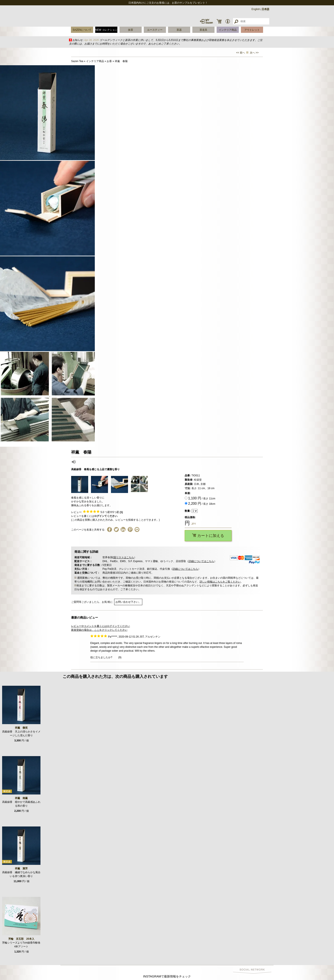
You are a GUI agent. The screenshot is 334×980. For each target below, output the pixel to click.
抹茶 (131, 30)
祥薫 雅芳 (21, 868)
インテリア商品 (228, 30)
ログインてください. (106, 516)
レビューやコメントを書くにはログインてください (101, 626)
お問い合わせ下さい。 (128, 602)
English (256, 9)
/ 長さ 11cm (202, 498)
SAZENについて (82, 30)
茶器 (179, 30)
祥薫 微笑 (21, 728)
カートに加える (208, 536)
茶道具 (203, 30)
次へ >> (254, 53)
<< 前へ (241, 53)
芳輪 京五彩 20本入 (21, 939)
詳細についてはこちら (201, 561)
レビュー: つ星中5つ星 (97, 512)
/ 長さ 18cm (202, 504)
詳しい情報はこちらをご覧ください (220, 582)
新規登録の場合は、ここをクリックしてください (99, 630)
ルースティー (155, 30)
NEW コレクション (106, 30)
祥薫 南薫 (21, 798)
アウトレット (252, 30)
